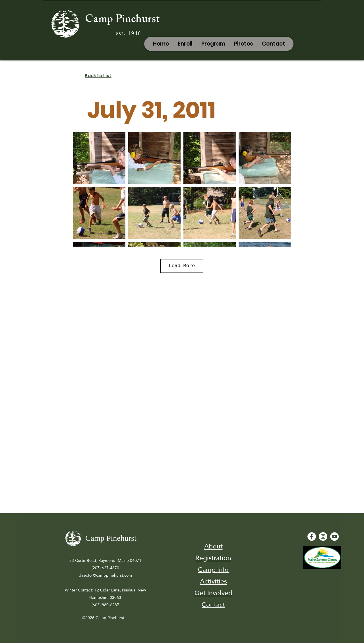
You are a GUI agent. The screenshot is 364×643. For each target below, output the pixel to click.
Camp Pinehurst (122, 20)
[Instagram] (323, 536)
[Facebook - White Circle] (312, 536)
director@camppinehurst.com (105, 575)
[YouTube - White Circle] (334, 536)
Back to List (98, 76)
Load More (182, 266)
